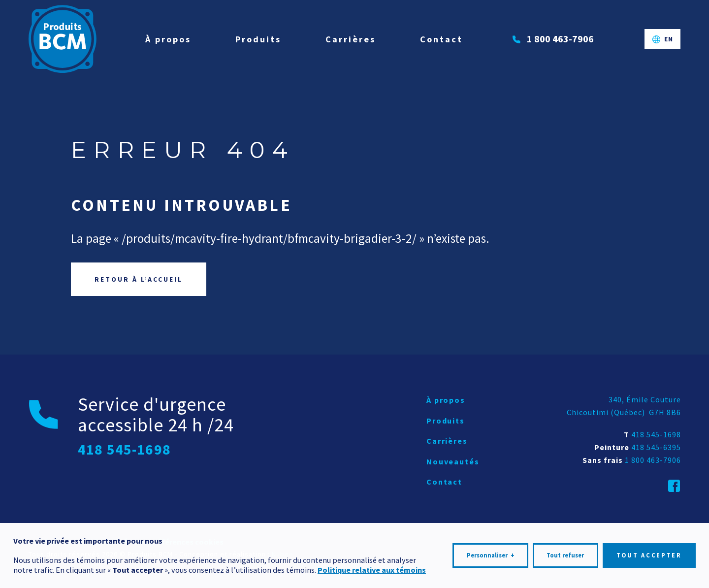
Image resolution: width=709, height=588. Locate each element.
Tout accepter (649, 552)
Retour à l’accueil (139, 279)
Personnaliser (491, 553)
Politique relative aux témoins (372, 567)
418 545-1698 (656, 434)
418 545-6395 (656, 447)
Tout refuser (565, 552)
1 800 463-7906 (653, 460)
